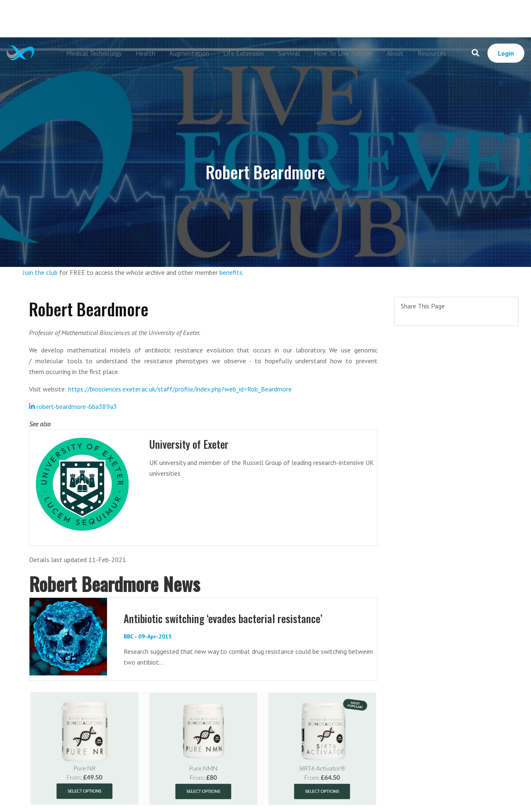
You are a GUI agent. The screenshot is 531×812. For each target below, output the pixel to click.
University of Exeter (189, 444)
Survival (289, 53)
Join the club (40, 272)
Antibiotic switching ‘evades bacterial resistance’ (223, 618)
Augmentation (189, 53)
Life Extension (244, 53)
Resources (432, 53)
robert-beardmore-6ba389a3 (73, 406)
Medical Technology (94, 53)
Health (145, 53)
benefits (231, 272)
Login (506, 53)
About (395, 53)
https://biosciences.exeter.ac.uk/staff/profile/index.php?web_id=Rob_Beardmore (180, 389)
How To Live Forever (343, 53)
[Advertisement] (265, 19)
